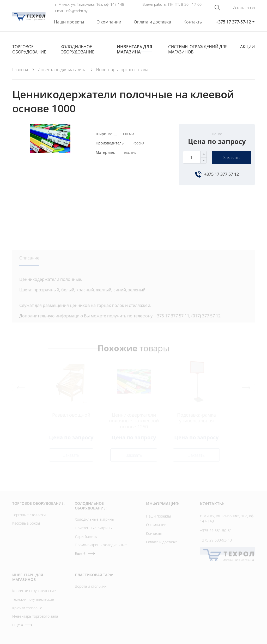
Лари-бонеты (86, 536)
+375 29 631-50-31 (216, 530)
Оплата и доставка (152, 22)
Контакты (193, 22)
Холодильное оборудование (77, 49)
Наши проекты (69, 22)
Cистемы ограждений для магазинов (198, 49)
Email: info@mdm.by (71, 11)
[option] (50, 181)
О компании (109, 22)
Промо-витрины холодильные (101, 545)
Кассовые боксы (26, 523)
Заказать (231, 157)
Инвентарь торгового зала (35, 616)
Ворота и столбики (91, 586)
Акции (247, 47)
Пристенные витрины (94, 528)
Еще (85, 553)
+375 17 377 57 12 (222, 174)
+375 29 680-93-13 (216, 540)
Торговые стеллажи (29, 515)
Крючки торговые (27, 608)
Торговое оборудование (29, 49)
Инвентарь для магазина (134, 49)
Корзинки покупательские (34, 591)
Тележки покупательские (33, 599)
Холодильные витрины (95, 519)
